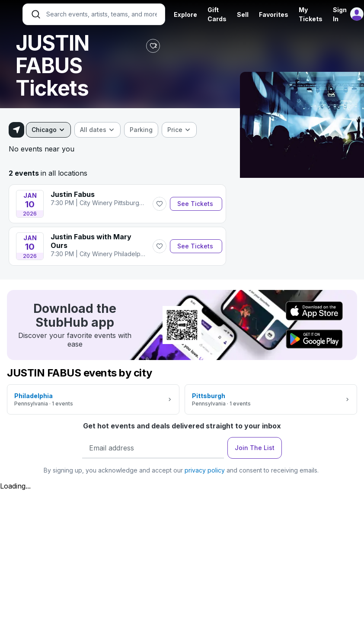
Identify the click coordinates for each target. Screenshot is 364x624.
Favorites (274, 14)
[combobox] (48, 130)
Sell (243, 14)
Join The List (255, 448)
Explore (185, 14)
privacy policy (205, 470)
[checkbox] (141, 130)
